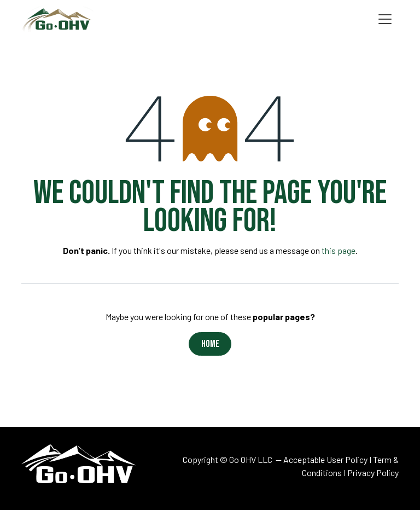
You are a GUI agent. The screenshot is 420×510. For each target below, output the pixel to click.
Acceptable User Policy (325, 459)
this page (339, 250)
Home (210, 344)
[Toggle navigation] (385, 19)
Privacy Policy (373, 473)
